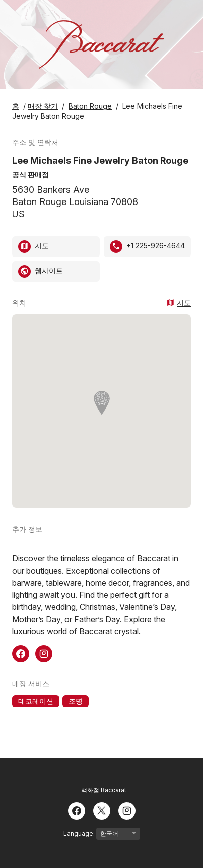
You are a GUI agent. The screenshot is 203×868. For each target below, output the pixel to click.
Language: (102, 834)
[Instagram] (127, 810)
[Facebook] (77, 810)
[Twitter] (102, 810)
